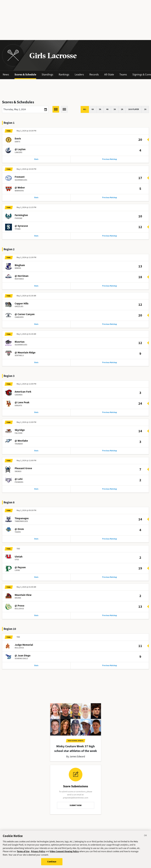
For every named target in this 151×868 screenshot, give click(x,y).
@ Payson (20, 567)
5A (100, 109)
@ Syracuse (21, 226)
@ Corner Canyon (25, 314)
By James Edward (76, 756)
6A (93, 109)
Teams (123, 74)
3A (115, 109)
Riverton (20, 342)
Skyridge (20, 430)
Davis (18, 139)
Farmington (21, 215)
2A (122, 109)
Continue (52, 863)
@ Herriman (22, 276)
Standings (47, 74)
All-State (109, 74)
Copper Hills (22, 304)
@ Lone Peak (22, 402)
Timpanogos (22, 518)
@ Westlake (21, 441)
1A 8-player (134, 109)
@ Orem (19, 529)
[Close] (146, 837)
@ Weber (20, 188)
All (85, 109)
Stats (36, 159)
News (6, 74)
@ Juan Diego (23, 656)
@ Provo (19, 606)
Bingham (20, 265)
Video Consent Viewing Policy (64, 853)
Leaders (79, 74)
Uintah (19, 557)
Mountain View (23, 595)
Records (94, 74)
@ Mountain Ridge (25, 353)
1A (145, 109)
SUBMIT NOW (76, 805)
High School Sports (76, 741)
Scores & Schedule (25, 74)
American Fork (23, 392)
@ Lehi (19, 479)
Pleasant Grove (23, 468)
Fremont (20, 177)
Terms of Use (23, 853)
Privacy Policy (38, 853)
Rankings (64, 74)
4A (107, 109)
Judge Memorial (24, 645)
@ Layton (20, 149)
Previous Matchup (110, 159)
